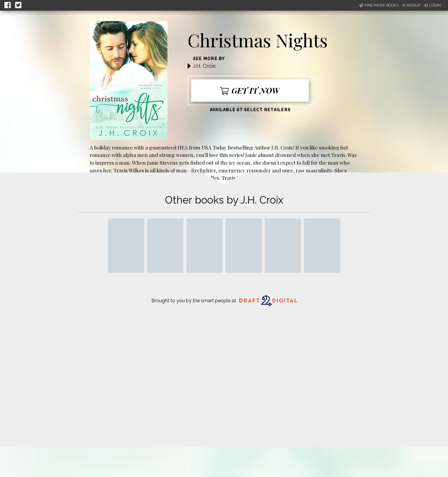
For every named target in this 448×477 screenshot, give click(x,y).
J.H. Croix (204, 66)
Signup (411, 5)
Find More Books (379, 5)
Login (432, 5)
